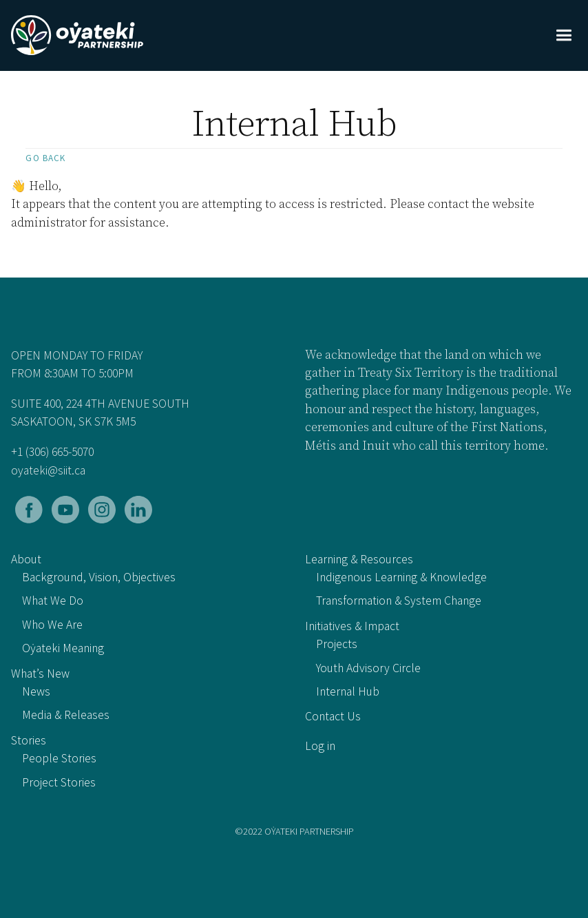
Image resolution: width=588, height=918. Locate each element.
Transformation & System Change (399, 601)
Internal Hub (348, 691)
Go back (45, 158)
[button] (564, 35)
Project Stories (59, 782)
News (36, 691)
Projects (337, 644)
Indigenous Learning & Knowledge (401, 577)
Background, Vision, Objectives (99, 577)
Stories (29, 740)
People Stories (59, 758)
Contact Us (333, 716)
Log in (320, 746)
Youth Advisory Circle (368, 668)
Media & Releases (66, 715)
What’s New (40, 674)
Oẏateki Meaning (63, 648)
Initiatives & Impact (352, 626)
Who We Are (52, 625)
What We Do (53, 601)
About (26, 559)
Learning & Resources (359, 559)
